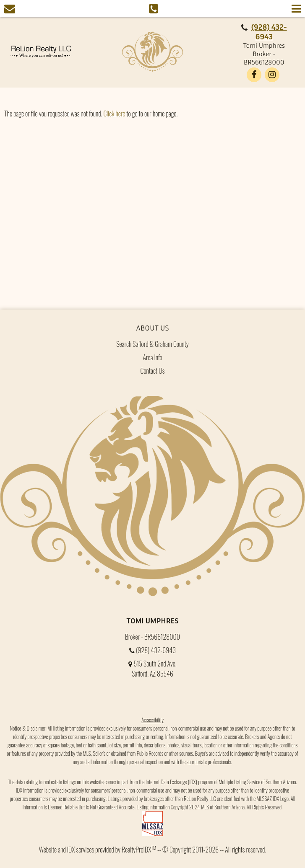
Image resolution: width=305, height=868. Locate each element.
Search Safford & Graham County (152, 344)
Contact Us (153, 371)
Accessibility (152, 720)
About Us (153, 328)
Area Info (152, 357)
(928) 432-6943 (269, 31)
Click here (114, 114)
